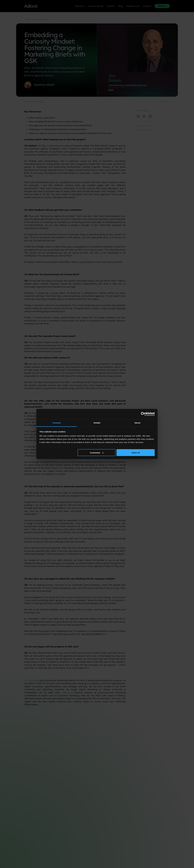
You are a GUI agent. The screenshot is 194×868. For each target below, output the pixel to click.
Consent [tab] (57, 423)
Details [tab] (97, 423)
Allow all (136, 453)
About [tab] (137, 423)
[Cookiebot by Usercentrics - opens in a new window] (143, 414)
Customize (97, 453)
